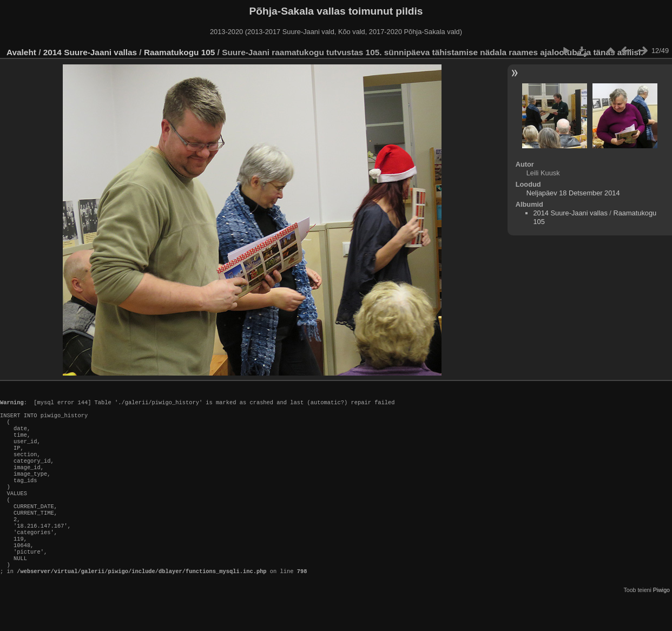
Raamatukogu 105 (179, 52)
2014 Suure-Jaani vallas (90, 52)
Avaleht (21, 52)
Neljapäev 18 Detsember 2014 (573, 193)
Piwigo (661, 622)
